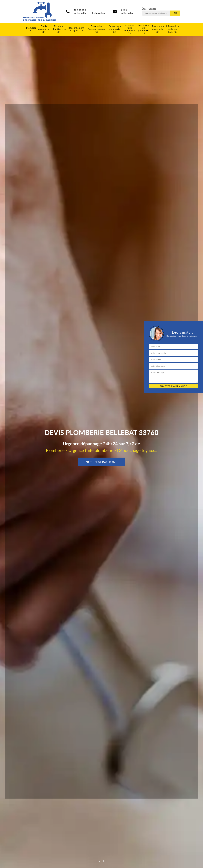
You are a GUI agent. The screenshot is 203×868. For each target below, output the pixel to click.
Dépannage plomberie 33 (115, 29)
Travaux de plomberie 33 (158, 29)
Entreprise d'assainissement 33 (96, 29)
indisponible (127, 13)
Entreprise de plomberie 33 (144, 29)
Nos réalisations (102, 462)
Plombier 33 (31, 29)
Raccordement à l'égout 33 (76, 29)
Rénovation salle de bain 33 (172, 29)
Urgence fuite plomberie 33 (129, 29)
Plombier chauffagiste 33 (59, 29)
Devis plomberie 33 (44, 29)
